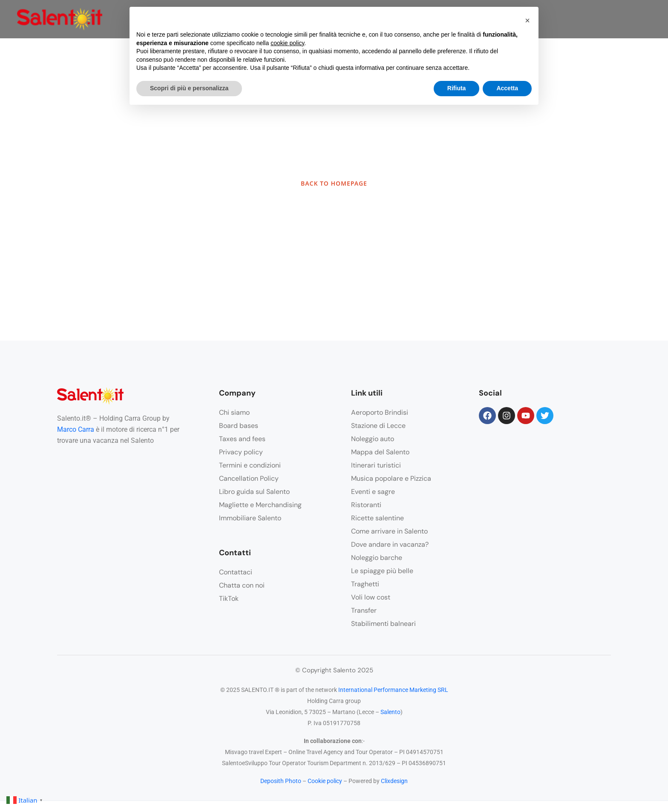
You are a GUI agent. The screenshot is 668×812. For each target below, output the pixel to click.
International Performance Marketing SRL (393, 690)
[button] (527, 20)
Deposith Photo (281, 781)
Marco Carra (76, 429)
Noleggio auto (373, 439)
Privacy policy (241, 452)
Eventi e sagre (373, 492)
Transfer (364, 610)
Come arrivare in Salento (389, 531)
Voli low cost (371, 597)
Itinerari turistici (376, 465)
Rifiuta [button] (457, 88)
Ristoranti (366, 505)
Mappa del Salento (380, 452)
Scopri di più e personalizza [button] (189, 88)
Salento (390, 712)
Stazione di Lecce (378, 426)
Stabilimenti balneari (383, 624)
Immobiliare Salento (250, 518)
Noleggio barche (377, 558)
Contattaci (236, 572)
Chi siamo (234, 412)
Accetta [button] (507, 88)
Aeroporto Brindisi (380, 412)
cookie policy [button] (287, 43)
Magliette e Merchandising (260, 505)
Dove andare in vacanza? (390, 544)
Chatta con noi (242, 585)
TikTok (229, 598)
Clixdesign (394, 781)
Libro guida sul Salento (254, 492)
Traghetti (365, 584)
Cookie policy (325, 781)
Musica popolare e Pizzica (391, 478)
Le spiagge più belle (382, 571)
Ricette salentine (377, 518)
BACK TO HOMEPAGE (334, 183)
